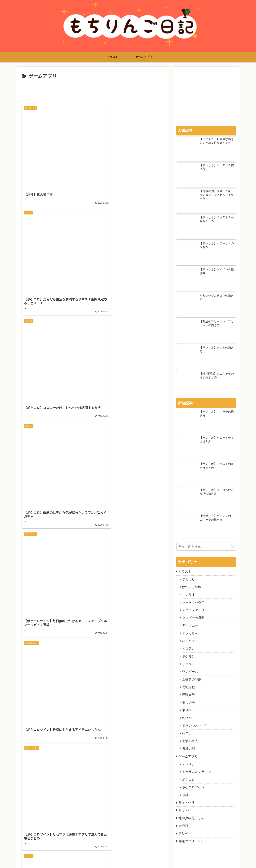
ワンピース (190, 672)
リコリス (188, 664)
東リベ (187, 710)
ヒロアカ (188, 649)
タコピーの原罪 (193, 618)
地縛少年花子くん (191, 818)
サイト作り (186, 803)
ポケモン (188, 656)
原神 (185, 795)
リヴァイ (185, 810)
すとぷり (188, 579)
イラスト (185, 572)
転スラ (187, 733)
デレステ (188, 764)
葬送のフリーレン (191, 841)
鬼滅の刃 (188, 749)
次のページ (93, 620)
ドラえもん (190, 633)
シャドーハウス (193, 602)
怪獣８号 (188, 695)
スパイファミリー (195, 610)
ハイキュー (190, 641)
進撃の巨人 (190, 741)
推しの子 (188, 703)
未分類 (183, 826)
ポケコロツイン (193, 787)
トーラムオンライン (196, 772)
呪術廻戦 (188, 687)
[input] (206, 547)
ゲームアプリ (188, 757)
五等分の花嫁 (192, 679)
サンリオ (188, 595)
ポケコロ (188, 780)
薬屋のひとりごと (195, 726)
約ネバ (187, 718)
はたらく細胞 (192, 587)
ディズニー (190, 625)
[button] (232, 547)
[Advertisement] (93, 90)
